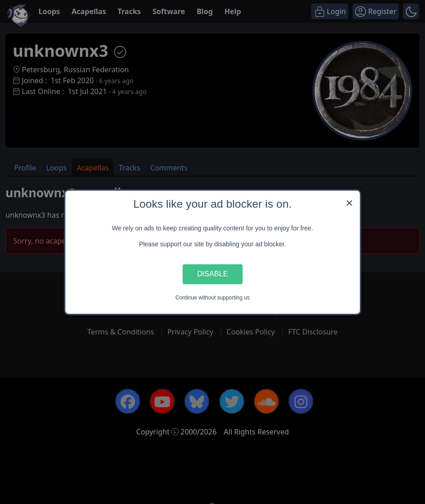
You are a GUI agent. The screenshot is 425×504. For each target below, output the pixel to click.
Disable (213, 274)
